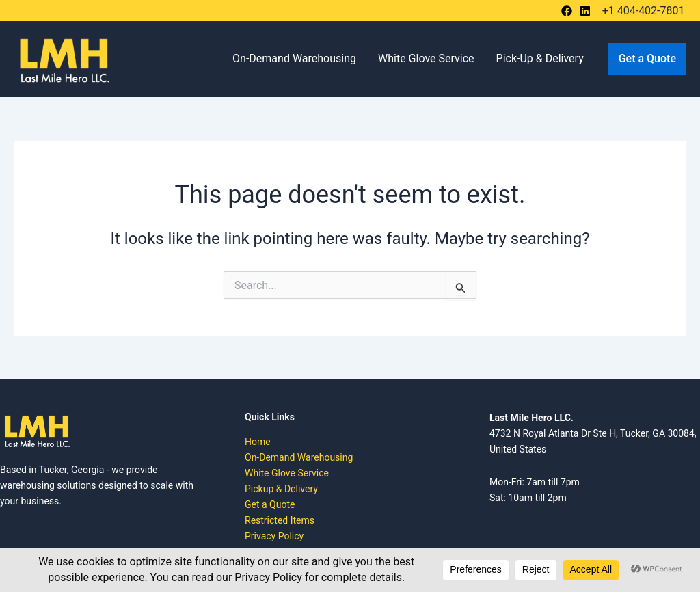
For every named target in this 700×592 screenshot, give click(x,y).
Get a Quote (270, 504)
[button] (647, 59)
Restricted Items (280, 520)
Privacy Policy (274, 536)
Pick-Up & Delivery (540, 58)
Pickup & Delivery (281, 489)
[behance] (569, 11)
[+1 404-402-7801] (642, 11)
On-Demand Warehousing (294, 58)
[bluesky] (587, 11)
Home (258, 442)
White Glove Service (426, 58)
